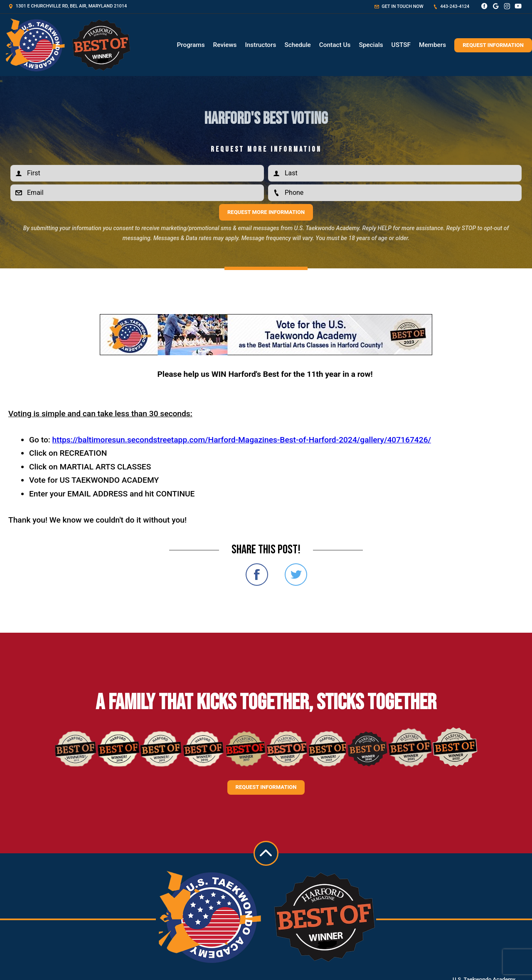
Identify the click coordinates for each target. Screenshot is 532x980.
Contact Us (335, 45)
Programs (191, 45)
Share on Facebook (257, 575)
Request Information (493, 45)
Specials (371, 45)
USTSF (401, 45)
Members (432, 45)
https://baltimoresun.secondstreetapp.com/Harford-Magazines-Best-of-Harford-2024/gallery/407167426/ (242, 440)
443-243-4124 (451, 6)
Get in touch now (399, 6)
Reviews (225, 45)
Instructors (260, 45)
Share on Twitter (296, 575)
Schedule (297, 45)
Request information (266, 787)
